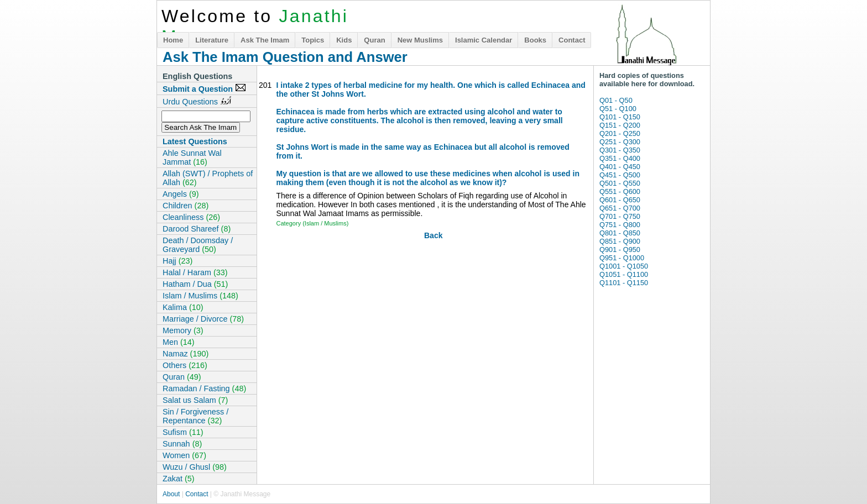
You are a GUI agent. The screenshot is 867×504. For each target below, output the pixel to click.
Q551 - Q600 (620, 191)
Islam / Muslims (200, 296)
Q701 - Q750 (620, 216)
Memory (183, 330)
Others (185, 365)
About (171, 494)
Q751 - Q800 (620, 225)
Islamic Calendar (484, 40)
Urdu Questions (197, 101)
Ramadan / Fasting (204, 389)
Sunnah (182, 444)
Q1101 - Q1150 (624, 283)
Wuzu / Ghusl (195, 467)
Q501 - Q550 (620, 183)
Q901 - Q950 (620, 250)
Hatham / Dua (195, 284)
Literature (212, 40)
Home (173, 40)
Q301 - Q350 (620, 150)
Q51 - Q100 (618, 109)
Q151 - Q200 (620, 125)
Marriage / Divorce (203, 319)
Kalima (183, 307)
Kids (344, 40)
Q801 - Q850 (620, 233)
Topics (313, 40)
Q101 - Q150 (620, 117)
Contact (572, 40)
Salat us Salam (195, 400)
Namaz (186, 354)
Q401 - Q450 (620, 167)
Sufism (183, 432)
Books (535, 40)
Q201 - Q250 (620, 133)
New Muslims (420, 40)
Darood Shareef (197, 229)
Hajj (177, 261)
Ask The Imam (265, 40)
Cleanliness (191, 217)
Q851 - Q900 (620, 241)
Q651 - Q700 (620, 208)
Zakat (179, 479)
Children (186, 206)
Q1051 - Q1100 (624, 274)
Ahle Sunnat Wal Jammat (192, 158)
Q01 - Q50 (616, 100)
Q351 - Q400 (620, 158)
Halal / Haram (195, 272)
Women (184, 455)
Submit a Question (204, 88)
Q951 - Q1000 (622, 258)
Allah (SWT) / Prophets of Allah (208, 178)
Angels (181, 194)
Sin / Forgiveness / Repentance (195, 416)
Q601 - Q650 (620, 200)
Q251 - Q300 (620, 142)
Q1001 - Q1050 (624, 266)
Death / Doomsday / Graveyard (198, 245)
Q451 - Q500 (620, 175)
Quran (374, 40)
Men (179, 342)
